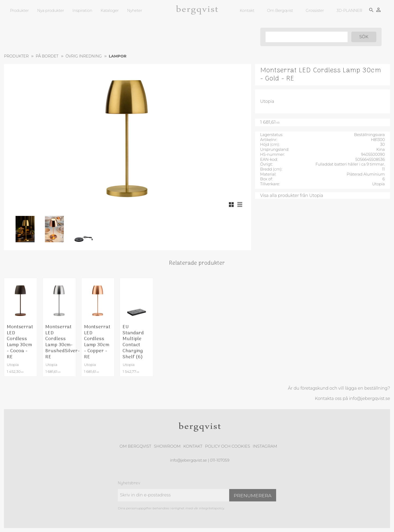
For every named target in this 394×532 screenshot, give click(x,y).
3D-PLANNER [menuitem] (349, 11)
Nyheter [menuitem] (135, 11)
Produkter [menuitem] (19, 11)
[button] (231, 205)
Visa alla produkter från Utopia (292, 195)
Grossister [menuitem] (315, 11)
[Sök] (364, 37)
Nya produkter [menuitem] (51, 11)
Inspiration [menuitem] (82, 11)
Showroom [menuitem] (167, 446)
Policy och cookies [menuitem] (227, 446)
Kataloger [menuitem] (110, 11)
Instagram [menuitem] (265, 446)
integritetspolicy (212, 508)
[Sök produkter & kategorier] (306, 37)
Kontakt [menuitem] (247, 11)
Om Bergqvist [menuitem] (280, 11)
